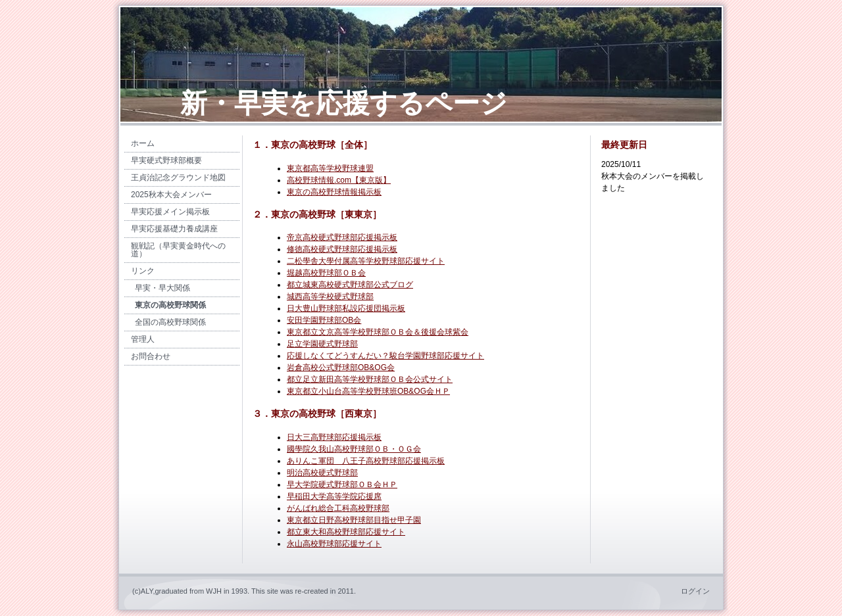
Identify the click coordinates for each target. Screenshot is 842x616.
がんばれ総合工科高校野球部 (338, 508)
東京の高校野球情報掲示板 (334, 192)
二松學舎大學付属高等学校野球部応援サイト (366, 261)
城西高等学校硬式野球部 (330, 296)
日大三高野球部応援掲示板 (334, 437)
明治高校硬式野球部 (322, 473)
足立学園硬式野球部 (322, 344)
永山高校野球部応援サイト (334, 544)
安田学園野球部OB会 (324, 320)
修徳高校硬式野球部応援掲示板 (342, 249)
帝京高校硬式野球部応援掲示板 (342, 237)
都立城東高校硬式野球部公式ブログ (350, 285)
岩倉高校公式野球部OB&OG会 (341, 367)
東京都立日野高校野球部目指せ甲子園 (354, 520)
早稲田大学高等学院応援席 (334, 496)
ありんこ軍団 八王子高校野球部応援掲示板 (366, 461)
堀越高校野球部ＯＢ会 (326, 273)
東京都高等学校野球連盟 (330, 168)
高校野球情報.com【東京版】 (339, 180)
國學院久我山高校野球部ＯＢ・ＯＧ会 (354, 449)
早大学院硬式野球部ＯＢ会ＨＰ (342, 485)
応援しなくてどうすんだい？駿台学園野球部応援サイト (385, 356)
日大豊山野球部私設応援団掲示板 (346, 308)
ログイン (695, 591)
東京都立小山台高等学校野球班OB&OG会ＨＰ (368, 391)
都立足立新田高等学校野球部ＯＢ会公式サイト (370, 379)
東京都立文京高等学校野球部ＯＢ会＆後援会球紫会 (378, 332)
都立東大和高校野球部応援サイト (346, 532)
